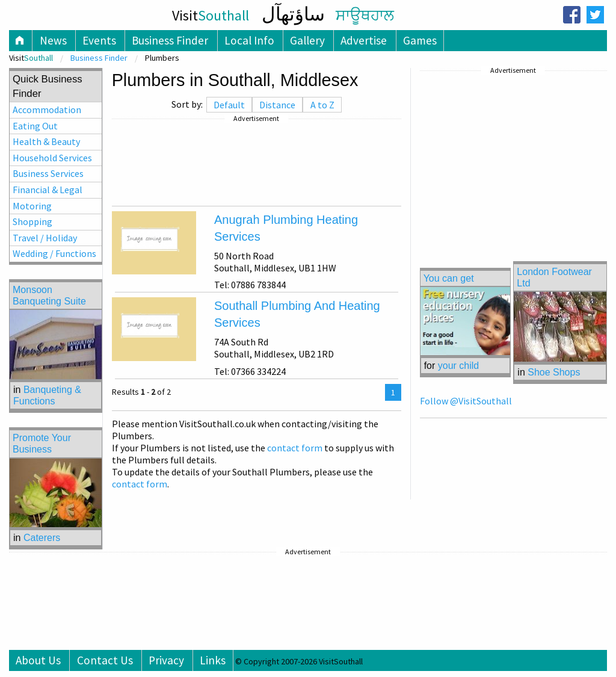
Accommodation (47, 110)
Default (229, 105)
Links (213, 660)
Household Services (52, 158)
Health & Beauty (46, 141)
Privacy (166, 660)
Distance (277, 105)
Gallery (307, 40)
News (53, 40)
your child (458, 366)
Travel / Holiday (45, 238)
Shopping (32, 221)
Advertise (364, 40)
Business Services (48, 173)
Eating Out (35, 126)
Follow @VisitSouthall (466, 401)
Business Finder (170, 40)
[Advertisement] (257, 162)
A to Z (322, 105)
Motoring (32, 206)
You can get (449, 278)
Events (99, 40)
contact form (295, 448)
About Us (38, 660)
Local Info (249, 40)
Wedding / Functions (54, 253)
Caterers (42, 538)
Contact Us (105, 660)
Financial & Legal (48, 190)
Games (420, 40)
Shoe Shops (554, 372)
